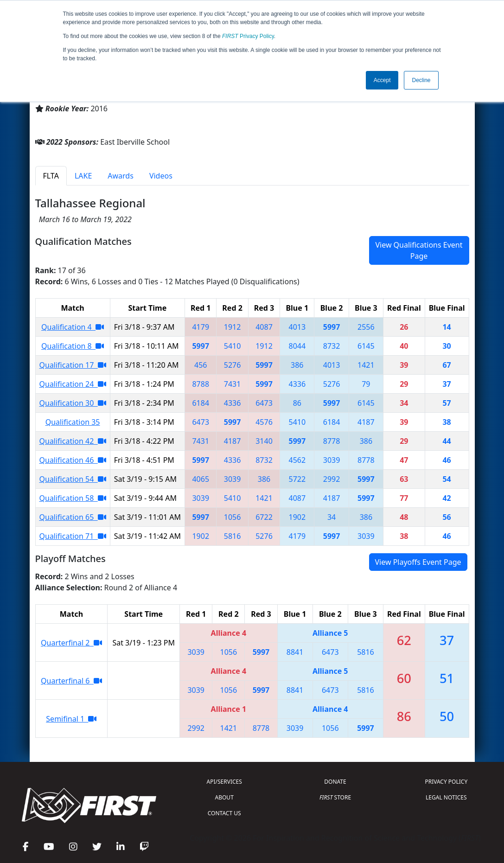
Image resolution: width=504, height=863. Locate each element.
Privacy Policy (248, 36)
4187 (366, 422)
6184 (201, 403)
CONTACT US (224, 813)
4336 (297, 384)
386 (297, 365)
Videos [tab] (161, 176)
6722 (264, 517)
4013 (297, 327)
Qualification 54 (73, 479)
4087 (264, 327)
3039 (332, 460)
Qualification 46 (73, 460)
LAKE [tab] (83, 176)
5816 (233, 536)
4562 (297, 460)
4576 (264, 422)
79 (366, 384)
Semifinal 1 (71, 719)
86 (297, 403)
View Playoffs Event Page (418, 562)
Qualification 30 (73, 403)
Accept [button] (382, 80)
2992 (332, 479)
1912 (233, 327)
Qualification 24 (73, 384)
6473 (264, 403)
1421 (366, 365)
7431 (233, 384)
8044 (297, 346)
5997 (332, 327)
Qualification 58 (73, 498)
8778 (332, 441)
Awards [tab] (121, 176)
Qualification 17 (73, 365)
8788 (201, 384)
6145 (366, 346)
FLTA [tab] (51, 176)
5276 (233, 365)
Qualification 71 (73, 536)
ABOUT (224, 797)
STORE (335, 797)
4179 (201, 327)
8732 (332, 346)
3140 (264, 441)
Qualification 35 (73, 422)
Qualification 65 (73, 517)
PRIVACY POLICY (446, 782)
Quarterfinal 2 (71, 643)
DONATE (335, 782)
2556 (366, 327)
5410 (233, 346)
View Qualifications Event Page (419, 250)
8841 (295, 652)
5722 (297, 479)
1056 (233, 517)
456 (201, 365)
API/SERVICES (224, 782)
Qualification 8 (73, 346)
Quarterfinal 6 (71, 681)
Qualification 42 (73, 441)
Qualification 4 (73, 327)
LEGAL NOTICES (446, 797)
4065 (201, 479)
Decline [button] (421, 80)
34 (332, 517)
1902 (297, 517)
